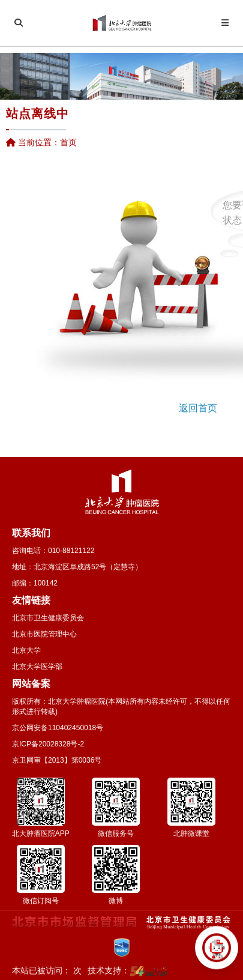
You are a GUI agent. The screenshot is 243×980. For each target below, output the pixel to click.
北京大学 (26, 650)
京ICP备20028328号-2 (48, 744)
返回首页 (198, 408)
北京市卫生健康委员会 (48, 618)
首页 (68, 142)
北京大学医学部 (37, 667)
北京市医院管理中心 (44, 634)
